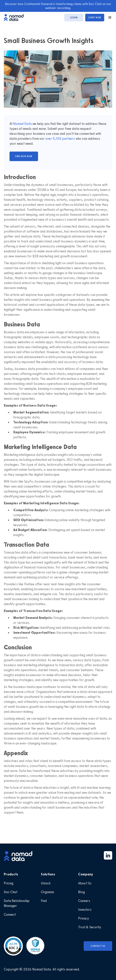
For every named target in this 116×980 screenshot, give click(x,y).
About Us (85, 883)
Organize (47, 892)
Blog (81, 892)
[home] (16, 17)
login (74, 18)
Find (44, 901)
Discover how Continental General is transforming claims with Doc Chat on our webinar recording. (58, 6)
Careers (84, 901)
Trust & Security (90, 927)
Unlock (46, 883)
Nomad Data (22, 124)
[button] (108, 18)
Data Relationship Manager (17, 903)
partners (68, 139)
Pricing (9, 883)
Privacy (84, 918)
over (49, 139)
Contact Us (98, 946)
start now (95, 18)
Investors (85, 910)
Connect (10, 915)
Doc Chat (11, 892)
